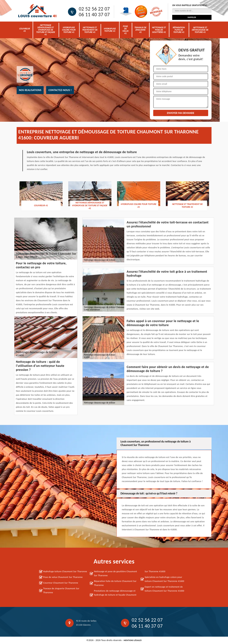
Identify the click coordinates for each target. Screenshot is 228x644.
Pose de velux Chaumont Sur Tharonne (63, 577)
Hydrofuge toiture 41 (110, 30)
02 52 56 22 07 (94, 9)
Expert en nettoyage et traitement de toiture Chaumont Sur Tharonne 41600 (164, 589)
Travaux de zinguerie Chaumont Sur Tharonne (61, 590)
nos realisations (30, 90)
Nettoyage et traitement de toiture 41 (90, 30)
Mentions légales (133, 640)
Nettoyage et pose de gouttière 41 (159, 30)
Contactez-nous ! (60, 90)
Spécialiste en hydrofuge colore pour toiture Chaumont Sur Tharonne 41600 (164, 579)
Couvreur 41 (25, 30)
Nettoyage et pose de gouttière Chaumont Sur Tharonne (115, 573)
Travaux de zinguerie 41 (140, 30)
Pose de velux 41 (125, 30)
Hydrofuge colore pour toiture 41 (69, 30)
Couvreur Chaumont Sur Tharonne (61, 583)
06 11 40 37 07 (94, 15)
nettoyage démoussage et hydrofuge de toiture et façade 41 (46, 30)
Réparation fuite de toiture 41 (179, 30)
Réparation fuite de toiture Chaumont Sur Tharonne (115, 583)
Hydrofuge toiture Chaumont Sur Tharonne (65, 571)
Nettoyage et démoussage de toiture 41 (200, 30)
